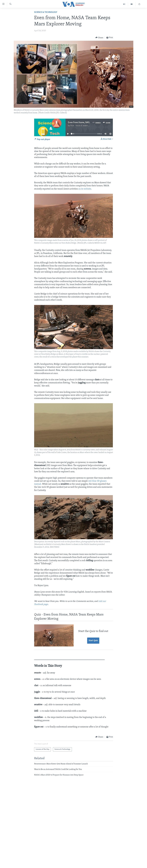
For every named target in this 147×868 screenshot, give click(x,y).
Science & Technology (46, 12)
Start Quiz (93, 641)
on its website (85, 189)
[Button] (99, 38)
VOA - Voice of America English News (86, 126)
